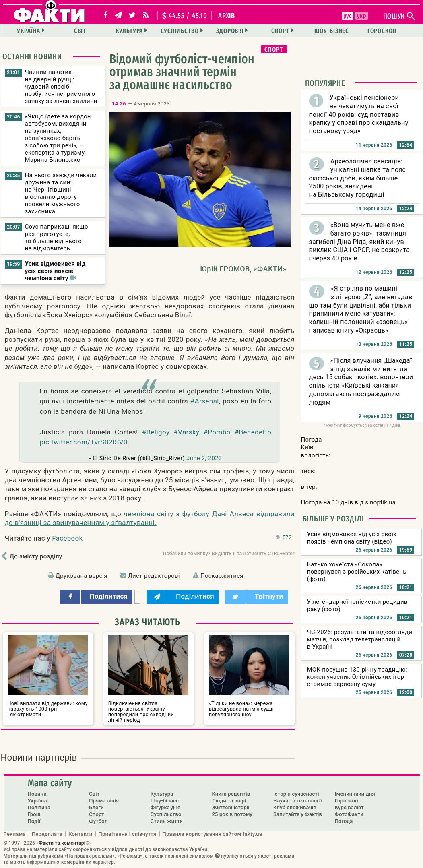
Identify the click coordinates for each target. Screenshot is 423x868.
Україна (29, 31)
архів (227, 16)
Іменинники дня (355, 794)
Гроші (35, 814)
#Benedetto (253, 432)
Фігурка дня (166, 807)
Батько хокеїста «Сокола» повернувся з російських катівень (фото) (357, 572)
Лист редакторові (154, 576)
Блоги (96, 807)
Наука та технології (298, 801)
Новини (37, 794)
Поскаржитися (222, 576)
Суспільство (180, 31)
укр (361, 16)
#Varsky (186, 432)
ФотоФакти (349, 814)
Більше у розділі (333, 519)
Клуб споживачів (295, 807)
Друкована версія (82, 576)
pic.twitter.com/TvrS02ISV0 (84, 442)
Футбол (98, 821)
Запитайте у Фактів (298, 814)
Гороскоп (382, 31)
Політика (39, 807)
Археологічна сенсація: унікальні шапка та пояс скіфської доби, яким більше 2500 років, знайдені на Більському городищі (358, 178)
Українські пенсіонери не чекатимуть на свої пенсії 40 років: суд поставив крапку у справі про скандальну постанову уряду (359, 114)
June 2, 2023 (204, 458)
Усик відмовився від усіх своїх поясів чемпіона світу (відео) (352, 538)
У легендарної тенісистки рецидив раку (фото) (357, 606)
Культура (129, 31)
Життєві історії (230, 807)
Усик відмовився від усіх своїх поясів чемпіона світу (55, 271)
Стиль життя (167, 821)
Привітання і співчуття (128, 834)
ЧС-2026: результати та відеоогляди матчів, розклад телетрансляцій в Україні (360, 639)
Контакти (80, 834)
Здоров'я (230, 31)
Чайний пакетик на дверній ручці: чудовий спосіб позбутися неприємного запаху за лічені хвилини (61, 87)
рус (348, 16)
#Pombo (217, 432)
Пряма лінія (104, 801)
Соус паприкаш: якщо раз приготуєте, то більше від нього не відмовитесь (57, 238)
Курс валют (349, 807)
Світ (80, 31)
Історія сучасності (296, 794)
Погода (344, 821)
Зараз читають (147, 622)
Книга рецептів (231, 794)
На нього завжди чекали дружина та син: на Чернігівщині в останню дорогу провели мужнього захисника (61, 193)
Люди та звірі (229, 801)
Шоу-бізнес (332, 31)
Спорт (280, 31)
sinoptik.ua (380, 502)
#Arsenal (205, 401)
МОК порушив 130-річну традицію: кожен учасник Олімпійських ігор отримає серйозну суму (357, 677)
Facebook (67, 538)
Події (34, 821)
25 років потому (232, 814)
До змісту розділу (36, 556)
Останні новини (32, 56)
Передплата (47, 834)
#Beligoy (156, 432)
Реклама (15, 834)
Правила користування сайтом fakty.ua (213, 834)
